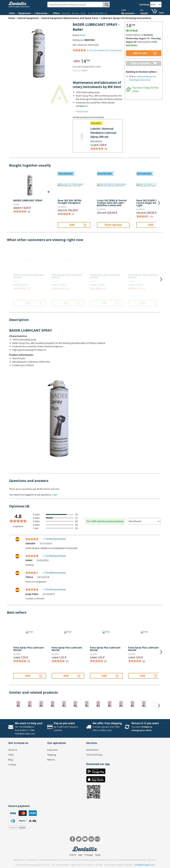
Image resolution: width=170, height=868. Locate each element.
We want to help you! (29, 723)
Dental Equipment (28, 18)
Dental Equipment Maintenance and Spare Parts (70, 18)
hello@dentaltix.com (144, 865)
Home (12, 18)
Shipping (52, 755)
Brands (76, 13)
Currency (144, 5)
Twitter (79, 839)
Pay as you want (64, 723)
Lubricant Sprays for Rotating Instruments (126, 18)
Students (66, 13)
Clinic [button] (13, 13)
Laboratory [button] (42, 13)
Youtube (85, 839)
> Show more (82, 111)
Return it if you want (145, 723)
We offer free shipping (107, 723)
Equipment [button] (26, 13)
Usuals (144, 13)
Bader (83, 35)
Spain (98, 855)
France (73, 855)
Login (55, 495)
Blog (83, 13)
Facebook (73, 839)
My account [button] (129, 13)
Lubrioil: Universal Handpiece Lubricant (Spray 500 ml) (103, 133)
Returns (51, 760)
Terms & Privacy (94, 755)
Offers (56, 13)
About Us (13, 750)
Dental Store (92, 750)
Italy (80, 855)
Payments (52, 750)
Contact (12, 764)
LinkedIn (91, 839)
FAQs (11, 755)
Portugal (89, 855)
